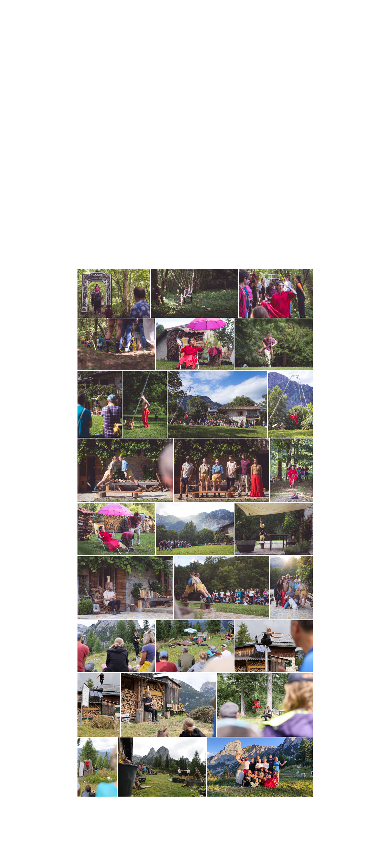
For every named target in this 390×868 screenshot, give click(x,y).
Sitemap (118, 852)
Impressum (84, 852)
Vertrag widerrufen (143, 852)
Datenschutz (102, 852)
